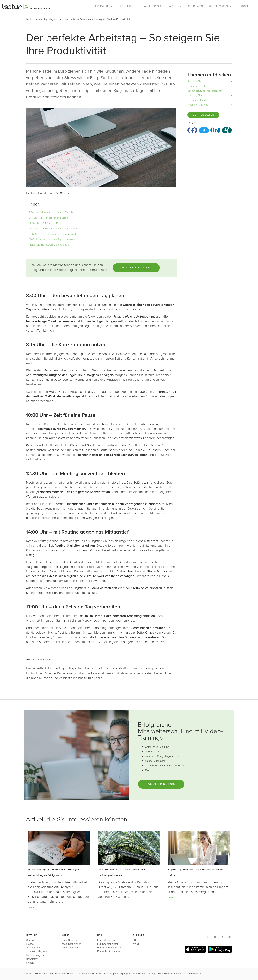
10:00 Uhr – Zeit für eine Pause (46, 223)
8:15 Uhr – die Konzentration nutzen (48, 218)
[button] (62, 19)
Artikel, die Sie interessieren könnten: (49, 245)
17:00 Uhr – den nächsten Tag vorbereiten (52, 239)
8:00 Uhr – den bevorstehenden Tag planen (53, 212)
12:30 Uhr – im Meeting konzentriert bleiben (53, 229)
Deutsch (243, 6)
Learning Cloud (152, 6)
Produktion (126, 6)
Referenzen (195, 6)
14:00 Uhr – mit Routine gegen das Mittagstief (54, 234)
